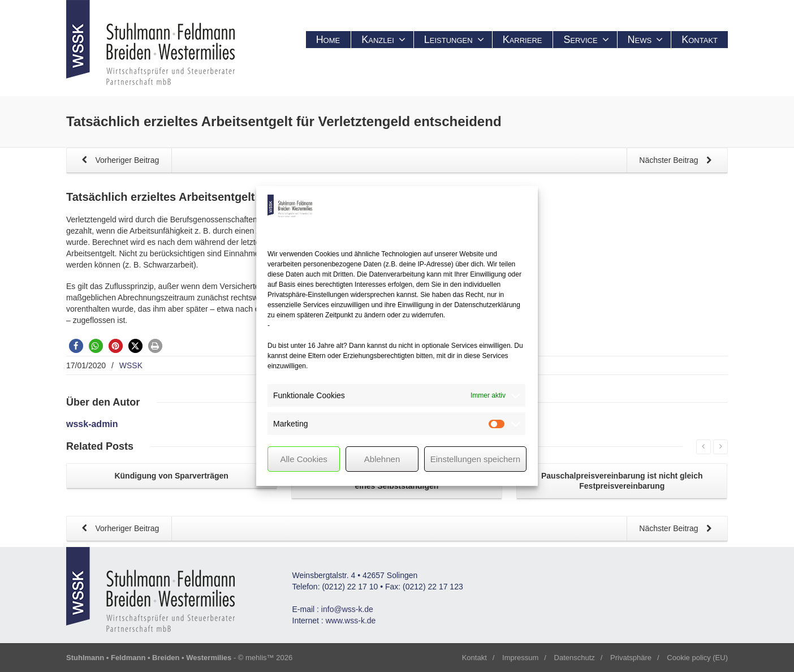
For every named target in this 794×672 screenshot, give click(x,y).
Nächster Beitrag (678, 161)
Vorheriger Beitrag (118, 161)
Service (586, 40)
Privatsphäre (631, 658)
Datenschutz (575, 658)
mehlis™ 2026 (269, 658)
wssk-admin (92, 424)
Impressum (520, 658)
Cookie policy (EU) (697, 658)
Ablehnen (382, 459)
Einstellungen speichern (475, 459)
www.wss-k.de (351, 621)
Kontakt (700, 40)
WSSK (131, 365)
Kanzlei (383, 40)
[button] (76, 346)
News (646, 40)
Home (328, 40)
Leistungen (454, 40)
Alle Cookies (303, 459)
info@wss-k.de (347, 609)
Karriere (523, 40)
